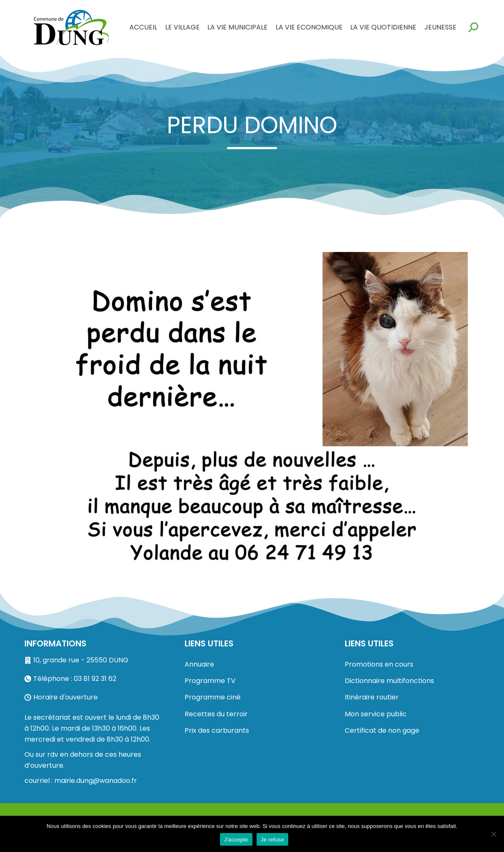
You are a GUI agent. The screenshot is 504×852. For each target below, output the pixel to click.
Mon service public (376, 714)
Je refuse (273, 840)
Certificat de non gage (382, 730)
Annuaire (199, 664)
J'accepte (236, 840)
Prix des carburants (217, 730)
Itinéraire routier (372, 697)
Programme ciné (213, 697)
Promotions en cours (379, 664)
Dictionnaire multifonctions (389, 681)
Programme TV (210, 681)
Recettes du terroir (216, 714)
